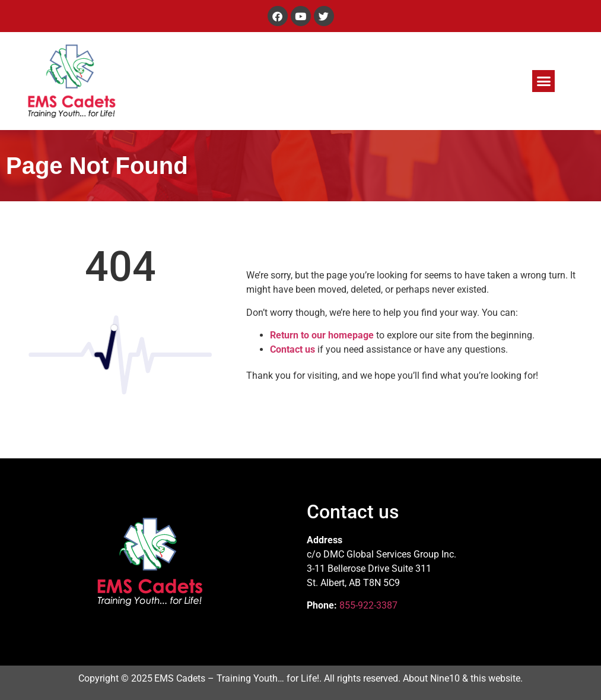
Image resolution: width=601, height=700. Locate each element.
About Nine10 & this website (462, 678)
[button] (543, 81)
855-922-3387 (368, 605)
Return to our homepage (322, 335)
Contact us (292, 349)
